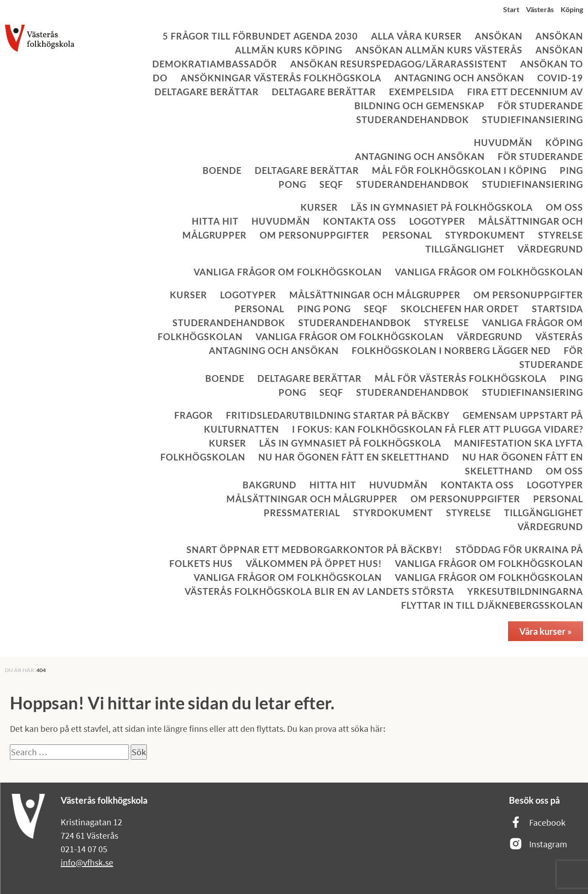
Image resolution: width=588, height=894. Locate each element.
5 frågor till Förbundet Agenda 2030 (260, 36)
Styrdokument (485, 235)
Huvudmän (503, 142)
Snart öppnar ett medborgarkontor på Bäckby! (314, 549)
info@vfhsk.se (87, 862)
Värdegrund (550, 249)
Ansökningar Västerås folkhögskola (281, 78)
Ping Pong (324, 309)
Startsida (557, 309)
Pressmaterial (302, 513)
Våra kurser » (546, 631)
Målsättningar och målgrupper (375, 295)
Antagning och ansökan (459, 78)
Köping (572, 9)
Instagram (538, 844)
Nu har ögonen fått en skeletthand (354, 457)
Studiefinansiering (533, 119)
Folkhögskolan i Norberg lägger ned (451, 350)
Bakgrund (270, 485)
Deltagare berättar (207, 92)
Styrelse (561, 235)
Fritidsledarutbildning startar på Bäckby (338, 415)
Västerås (540, 9)
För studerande (540, 106)
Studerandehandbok (413, 119)
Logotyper (437, 221)
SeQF (331, 184)
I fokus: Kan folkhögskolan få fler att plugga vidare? (438, 429)
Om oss (564, 207)
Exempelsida (422, 92)
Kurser (319, 207)
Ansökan (499, 36)
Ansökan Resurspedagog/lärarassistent (399, 64)
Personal (407, 235)
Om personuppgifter (314, 235)
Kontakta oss (360, 221)
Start (511, 9)
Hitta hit (215, 221)
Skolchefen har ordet (460, 309)
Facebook (537, 823)
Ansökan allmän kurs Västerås (439, 50)
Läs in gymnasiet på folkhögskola (442, 207)
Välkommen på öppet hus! (314, 563)
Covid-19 (560, 78)
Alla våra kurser (416, 36)
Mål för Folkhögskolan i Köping (459, 170)
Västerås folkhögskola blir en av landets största (319, 591)
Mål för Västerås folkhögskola (461, 378)
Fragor (194, 415)
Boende (222, 170)
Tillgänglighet (465, 249)
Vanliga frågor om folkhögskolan (288, 272)
